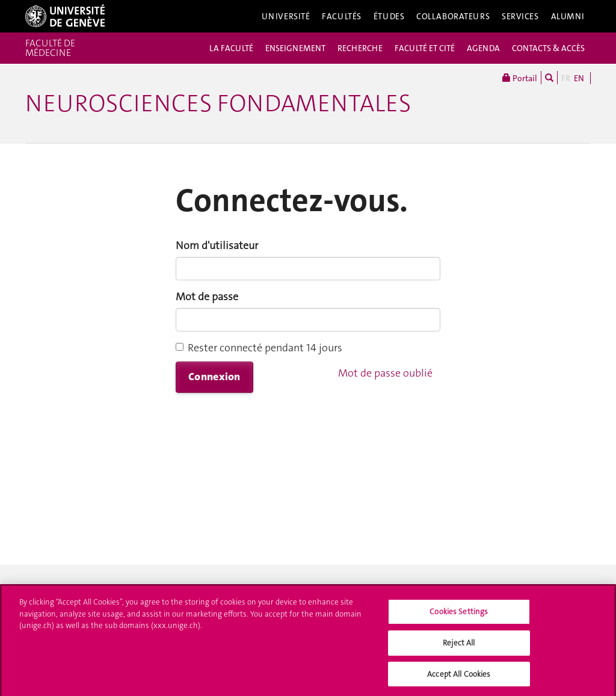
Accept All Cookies (459, 678)
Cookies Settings (459, 616)
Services (520, 16)
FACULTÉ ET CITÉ (425, 48)
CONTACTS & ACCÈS (548, 48)
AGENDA (483, 48)
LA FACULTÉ (231, 48)
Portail (520, 78)
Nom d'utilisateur (217, 245)
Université (286, 16)
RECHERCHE (360, 48)
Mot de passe (207, 297)
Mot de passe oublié (385, 373)
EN (579, 78)
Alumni (568, 16)
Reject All (459, 646)
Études (389, 16)
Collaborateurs (453, 16)
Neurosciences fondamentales (218, 103)
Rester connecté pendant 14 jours (259, 348)
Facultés (342, 16)
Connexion (214, 377)
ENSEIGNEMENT (295, 48)
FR (566, 78)
